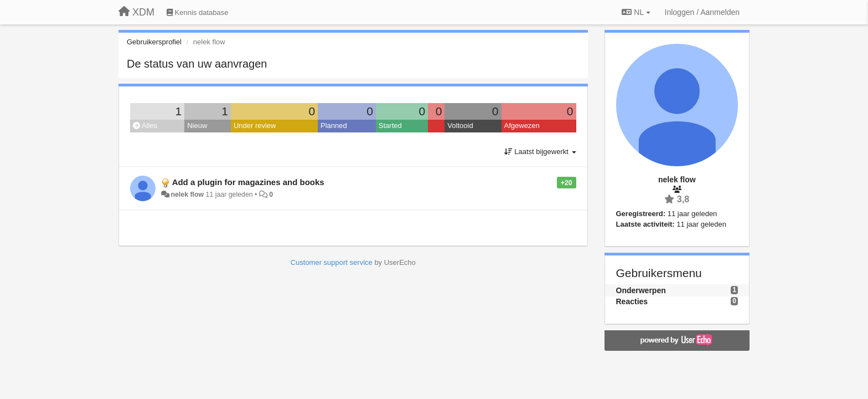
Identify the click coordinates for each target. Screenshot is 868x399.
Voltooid (460, 126)
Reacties (632, 301)
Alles (145, 126)
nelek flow (187, 195)
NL (636, 12)
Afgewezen (522, 126)
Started (390, 126)
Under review (255, 126)
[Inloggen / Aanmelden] (702, 12)
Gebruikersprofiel (154, 42)
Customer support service (332, 262)
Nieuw (197, 126)
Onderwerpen (641, 290)
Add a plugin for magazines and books (248, 182)
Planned (334, 126)
